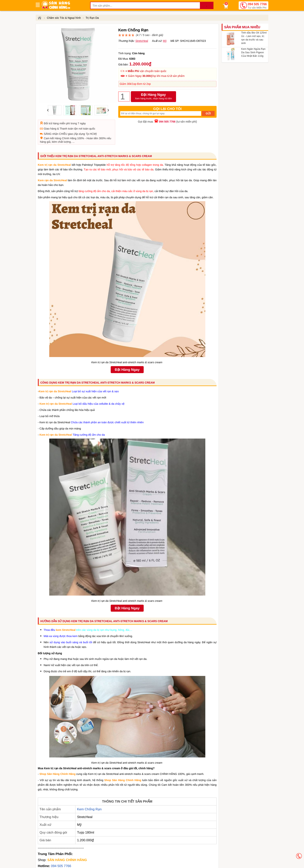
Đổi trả (48, 123)
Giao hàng (50, 129)
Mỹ (165, 41)
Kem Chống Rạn (89, 809)
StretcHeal (142, 41)
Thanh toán (66, 129)
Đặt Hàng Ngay (153, 97)
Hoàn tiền (92, 138)
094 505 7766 (257, 6)
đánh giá (157, 35)
